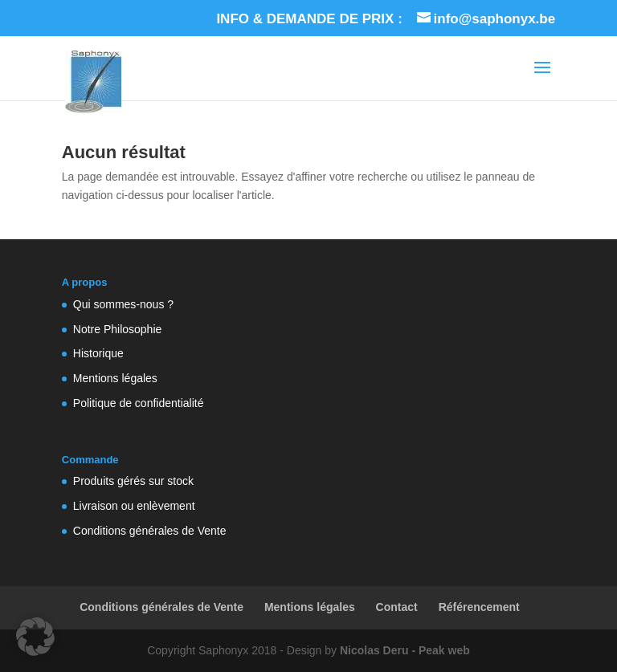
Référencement (479, 607)
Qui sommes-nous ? (123, 304)
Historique (98, 353)
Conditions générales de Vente (150, 531)
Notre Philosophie (118, 329)
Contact (397, 607)
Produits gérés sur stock (133, 481)
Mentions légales (115, 378)
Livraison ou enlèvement (134, 506)
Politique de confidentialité (139, 403)
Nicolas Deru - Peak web (405, 650)
